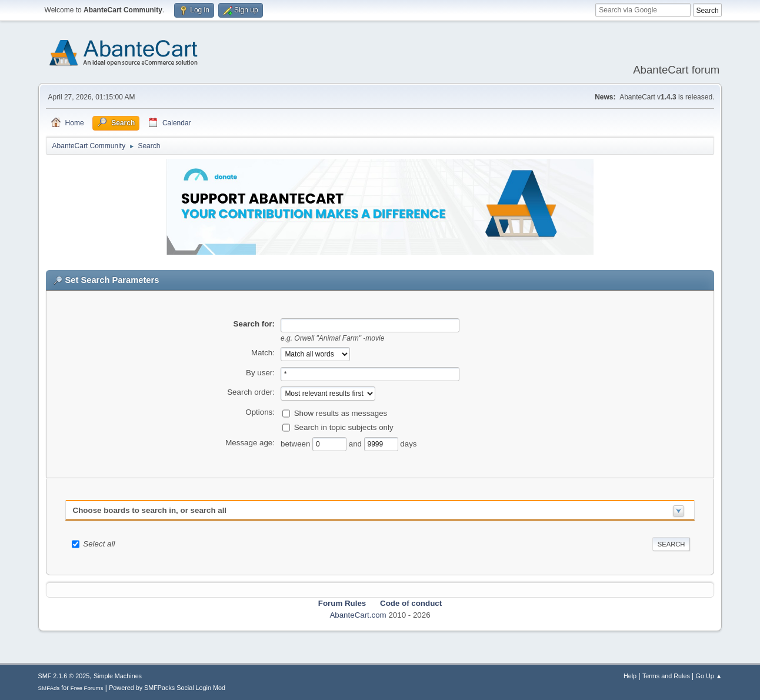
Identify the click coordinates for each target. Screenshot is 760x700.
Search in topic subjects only (344, 427)
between (296, 444)
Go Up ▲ (709, 676)
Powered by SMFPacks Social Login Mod (167, 688)
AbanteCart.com (358, 615)
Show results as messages (341, 413)
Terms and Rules (666, 676)
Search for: (254, 324)
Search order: (251, 392)
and (356, 444)
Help (630, 676)
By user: (260, 373)
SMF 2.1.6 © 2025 (64, 676)
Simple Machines (118, 676)
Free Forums (87, 688)
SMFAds (49, 688)
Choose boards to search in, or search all (150, 510)
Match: (263, 353)
